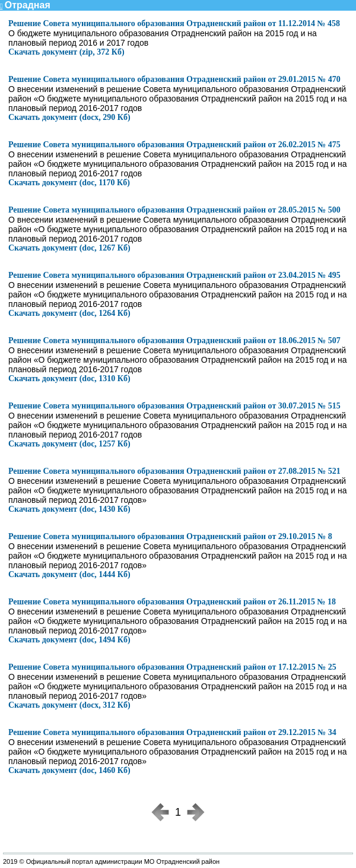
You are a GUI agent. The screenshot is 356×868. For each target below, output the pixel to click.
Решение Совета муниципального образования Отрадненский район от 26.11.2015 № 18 (172, 602)
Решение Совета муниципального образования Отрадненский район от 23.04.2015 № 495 (174, 275)
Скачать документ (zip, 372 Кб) (66, 52)
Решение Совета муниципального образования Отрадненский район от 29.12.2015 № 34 (172, 732)
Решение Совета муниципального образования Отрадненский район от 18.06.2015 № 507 (174, 340)
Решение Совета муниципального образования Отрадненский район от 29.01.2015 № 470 (174, 79)
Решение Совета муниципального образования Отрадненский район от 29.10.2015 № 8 (170, 536)
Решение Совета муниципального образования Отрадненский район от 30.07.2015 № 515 (174, 406)
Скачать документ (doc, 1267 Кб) (69, 248)
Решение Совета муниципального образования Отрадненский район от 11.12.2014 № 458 (174, 23)
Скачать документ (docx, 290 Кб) (69, 117)
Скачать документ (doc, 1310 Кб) (69, 378)
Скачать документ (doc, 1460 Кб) (69, 770)
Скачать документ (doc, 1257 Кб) (69, 444)
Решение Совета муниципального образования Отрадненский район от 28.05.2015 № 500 (174, 210)
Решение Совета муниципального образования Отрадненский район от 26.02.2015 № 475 (174, 145)
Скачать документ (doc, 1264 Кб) (69, 313)
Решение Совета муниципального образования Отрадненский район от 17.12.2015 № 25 (172, 667)
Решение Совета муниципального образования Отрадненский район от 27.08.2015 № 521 (174, 471)
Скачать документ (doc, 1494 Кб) (69, 640)
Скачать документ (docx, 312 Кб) (69, 705)
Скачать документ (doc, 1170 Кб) (69, 183)
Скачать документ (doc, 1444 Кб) (69, 574)
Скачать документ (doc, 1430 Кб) (69, 509)
